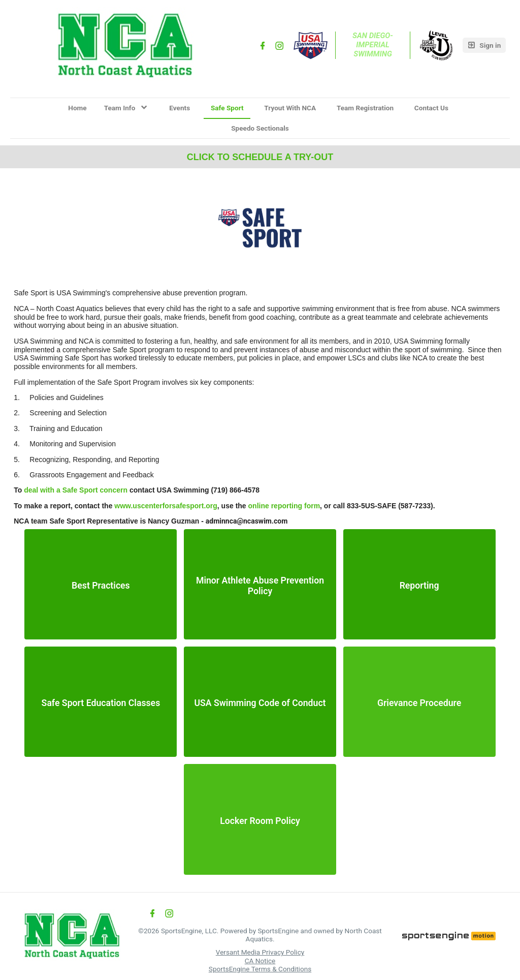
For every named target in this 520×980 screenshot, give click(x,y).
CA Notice (260, 961)
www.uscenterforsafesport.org (166, 506)
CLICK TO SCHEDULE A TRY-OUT (260, 157)
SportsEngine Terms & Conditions (260, 969)
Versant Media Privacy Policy (260, 952)
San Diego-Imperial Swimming (373, 45)
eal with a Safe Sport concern (78, 490)
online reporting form (284, 506)
